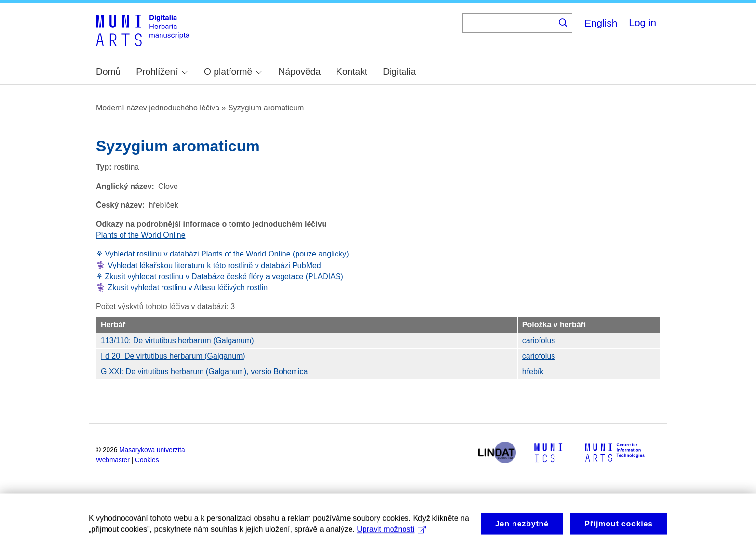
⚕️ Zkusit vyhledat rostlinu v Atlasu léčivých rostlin (182, 288)
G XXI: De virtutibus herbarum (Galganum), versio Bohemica (204, 371)
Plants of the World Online (141, 235)
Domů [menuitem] (108, 72)
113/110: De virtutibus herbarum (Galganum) (177, 341)
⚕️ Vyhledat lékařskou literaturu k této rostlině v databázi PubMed (209, 265)
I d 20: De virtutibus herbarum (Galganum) (173, 356)
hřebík (533, 371)
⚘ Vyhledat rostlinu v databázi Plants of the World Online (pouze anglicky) (223, 254)
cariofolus (539, 341)
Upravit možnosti (391, 538)
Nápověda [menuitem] (300, 72)
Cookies (147, 460)
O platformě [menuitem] (233, 72)
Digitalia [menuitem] (399, 72)
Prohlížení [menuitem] (162, 72)
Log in (642, 22)
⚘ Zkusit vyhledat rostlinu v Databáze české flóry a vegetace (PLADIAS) (220, 276)
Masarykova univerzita (152, 450)
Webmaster (113, 460)
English (601, 23)
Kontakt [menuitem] (352, 72)
